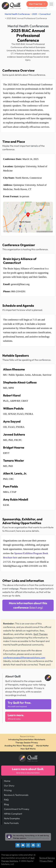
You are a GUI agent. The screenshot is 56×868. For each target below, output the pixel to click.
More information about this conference (28, 605)
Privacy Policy (46, 861)
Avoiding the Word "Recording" (19, 746)
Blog (6, 804)
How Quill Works (28, 749)
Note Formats (11, 823)
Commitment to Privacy (17, 809)
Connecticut (45, 14)
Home (7, 781)
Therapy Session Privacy (27, 743)
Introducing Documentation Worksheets (27, 739)
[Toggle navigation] (51, 4)
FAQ (6, 800)
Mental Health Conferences (17, 14)
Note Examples (12, 818)
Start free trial (37, 4)
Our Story (9, 786)
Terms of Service (47, 858)
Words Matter (42, 746)
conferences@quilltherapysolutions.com (24, 657)
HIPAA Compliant (13, 814)
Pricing (8, 790)
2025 (35, 14)
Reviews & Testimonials (16, 795)
